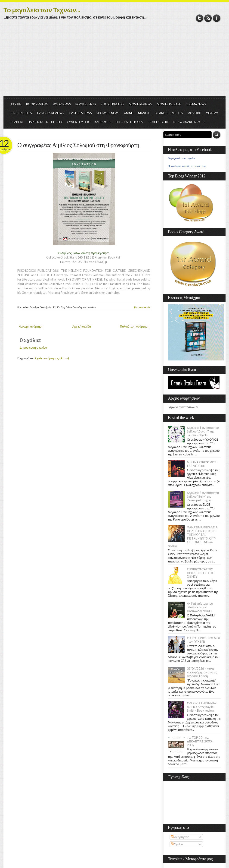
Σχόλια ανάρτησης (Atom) (52, 358)
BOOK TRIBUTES (112, 104)
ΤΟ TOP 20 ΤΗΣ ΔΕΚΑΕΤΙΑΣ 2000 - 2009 (200, 741)
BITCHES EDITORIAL (130, 122)
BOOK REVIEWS (37, 104)
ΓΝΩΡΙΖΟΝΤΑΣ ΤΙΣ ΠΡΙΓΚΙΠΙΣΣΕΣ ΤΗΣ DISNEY (200, 573)
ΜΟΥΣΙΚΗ (194, 113)
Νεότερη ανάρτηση (31, 326)
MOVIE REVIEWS (141, 104)
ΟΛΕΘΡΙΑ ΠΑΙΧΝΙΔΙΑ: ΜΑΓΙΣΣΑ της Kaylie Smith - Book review (202, 707)
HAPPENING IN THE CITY (45, 122)
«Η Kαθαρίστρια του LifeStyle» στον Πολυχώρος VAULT (200, 607)
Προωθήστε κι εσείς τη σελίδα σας (187, 166)
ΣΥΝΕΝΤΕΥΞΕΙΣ (78, 122)
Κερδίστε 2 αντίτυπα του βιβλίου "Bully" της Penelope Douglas (203, 496)
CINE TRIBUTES (21, 113)
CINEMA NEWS (196, 104)
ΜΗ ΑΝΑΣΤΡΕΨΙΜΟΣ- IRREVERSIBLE (202, 464)
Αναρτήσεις (180, 837)
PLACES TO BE (159, 122)
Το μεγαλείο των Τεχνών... (42, 10)
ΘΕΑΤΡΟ (212, 113)
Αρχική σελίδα (82, 326)
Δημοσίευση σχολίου (33, 347)
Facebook (217, 18)
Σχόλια (177, 844)
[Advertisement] (114, 61)
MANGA (144, 113)
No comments (142, 307)
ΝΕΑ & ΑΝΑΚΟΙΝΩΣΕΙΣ (189, 122)
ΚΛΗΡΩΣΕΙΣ (103, 122)
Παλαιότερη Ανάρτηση (135, 326)
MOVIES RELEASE (169, 104)
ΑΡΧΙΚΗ (16, 104)
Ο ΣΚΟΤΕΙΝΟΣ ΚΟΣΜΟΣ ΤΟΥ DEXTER (204, 640)
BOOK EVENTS (86, 104)
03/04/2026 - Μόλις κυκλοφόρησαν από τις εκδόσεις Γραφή (202, 672)
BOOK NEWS (62, 104)
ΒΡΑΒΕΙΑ (17, 122)
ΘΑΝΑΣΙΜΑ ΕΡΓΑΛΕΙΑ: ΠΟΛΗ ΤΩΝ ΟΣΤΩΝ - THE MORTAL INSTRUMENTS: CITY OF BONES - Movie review (193, 537)
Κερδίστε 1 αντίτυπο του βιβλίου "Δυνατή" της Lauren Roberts (203, 431)
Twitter (200, 18)
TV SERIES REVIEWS (50, 113)
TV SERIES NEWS (80, 113)
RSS (208, 18)
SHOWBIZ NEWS (108, 113)
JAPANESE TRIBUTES (169, 113)
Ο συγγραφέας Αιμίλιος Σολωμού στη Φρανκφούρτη (78, 145)
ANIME (129, 113)
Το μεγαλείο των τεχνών (181, 158)
